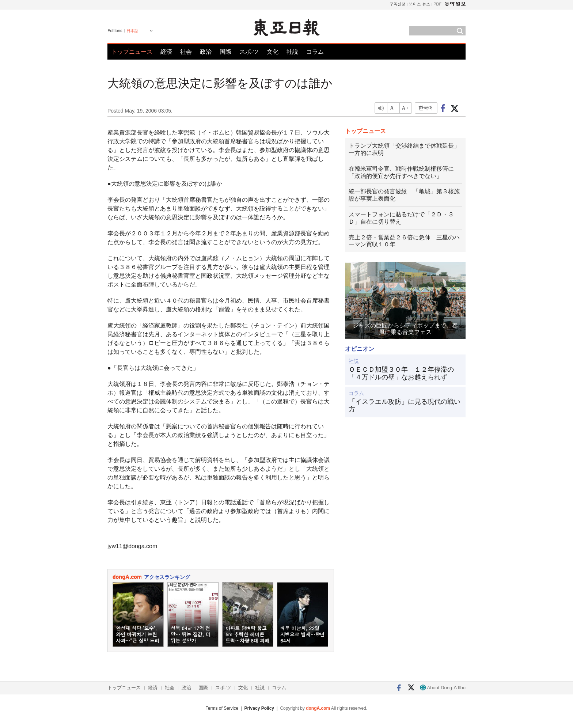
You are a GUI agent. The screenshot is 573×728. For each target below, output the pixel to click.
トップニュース (132, 52)
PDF (437, 4)
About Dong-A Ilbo (443, 688)
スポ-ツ (249, 52)
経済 (166, 52)
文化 (273, 52)
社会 (186, 52)
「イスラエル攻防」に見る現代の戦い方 (405, 406)
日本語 (132, 31)
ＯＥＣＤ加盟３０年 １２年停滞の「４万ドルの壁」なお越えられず (401, 374)
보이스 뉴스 (420, 4)
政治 (206, 52)
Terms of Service (222, 708)
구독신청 (398, 4)
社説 (292, 52)
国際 (225, 52)
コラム (315, 52)
